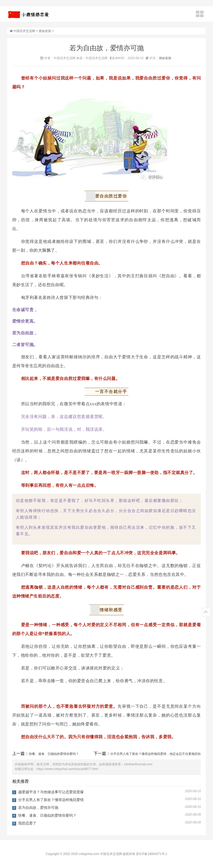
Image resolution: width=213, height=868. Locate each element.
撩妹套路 (45, 31)
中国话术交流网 (24, 31)
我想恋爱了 (27, 823)
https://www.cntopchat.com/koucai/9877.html (67, 769)
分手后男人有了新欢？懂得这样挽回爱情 (51, 800)
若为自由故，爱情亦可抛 (38, 808)
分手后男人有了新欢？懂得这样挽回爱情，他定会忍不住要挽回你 (156, 754)
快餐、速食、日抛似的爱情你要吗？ (54, 754)
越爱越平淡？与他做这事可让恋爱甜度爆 (51, 792)
